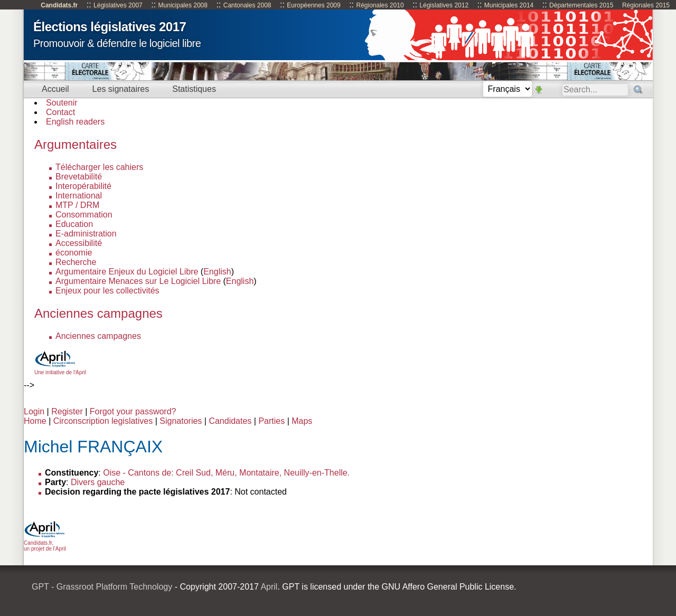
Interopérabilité (83, 186)
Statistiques (194, 89)
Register (67, 411)
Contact (60, 112)
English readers (75, 122)
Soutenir (62, 103)
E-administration (86, 234)
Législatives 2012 (444, 5)
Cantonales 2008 (247, 5)
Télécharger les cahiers (99, 167)
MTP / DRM (77, 205)
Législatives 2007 (118, 5)
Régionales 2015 (646, 5)
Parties (271, 421)
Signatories (181, 421)
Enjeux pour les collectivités (107, 291)
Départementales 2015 (581, 5)
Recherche (76, 262)
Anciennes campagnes (98, 336)
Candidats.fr (59, 5)
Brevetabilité (79, 177)
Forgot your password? (133, 411)
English (217, 272)
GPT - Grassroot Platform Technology (102, 587)
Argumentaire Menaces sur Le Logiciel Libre (138, 281)
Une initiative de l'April (60, 369)
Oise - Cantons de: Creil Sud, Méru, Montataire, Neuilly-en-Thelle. (226, 473)
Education (74, 224)
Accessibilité (79, 243)
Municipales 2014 (509, 5)
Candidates (230, 421)
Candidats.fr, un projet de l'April (45, 543)
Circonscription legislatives (103, 421)
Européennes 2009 (313, 5)
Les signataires (121, 89)
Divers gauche (98, 482)
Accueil (55, 89)
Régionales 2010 (380, 5)
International (79, 196)
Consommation (84, 215)
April (269, 587)
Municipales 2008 (183, 5)
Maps (302, 421)
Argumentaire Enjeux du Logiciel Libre (127, 272)
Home (35, 421)
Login (34, 411)
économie (74, 253)
